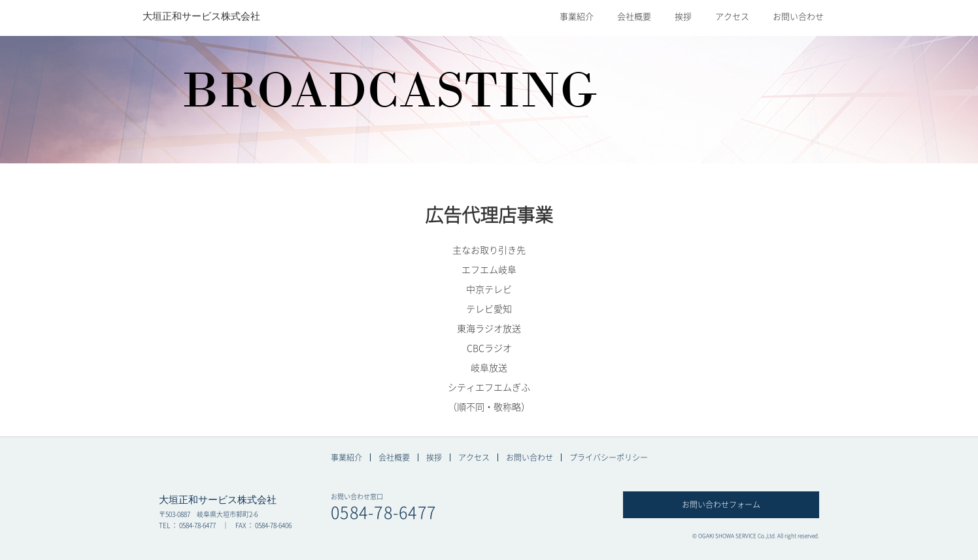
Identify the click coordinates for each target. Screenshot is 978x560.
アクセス (732, 17)
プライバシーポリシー (609, 457)
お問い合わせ (798, 17)
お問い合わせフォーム (721, 504)
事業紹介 (577, 17)
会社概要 (634, 17)
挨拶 (683, 17)
